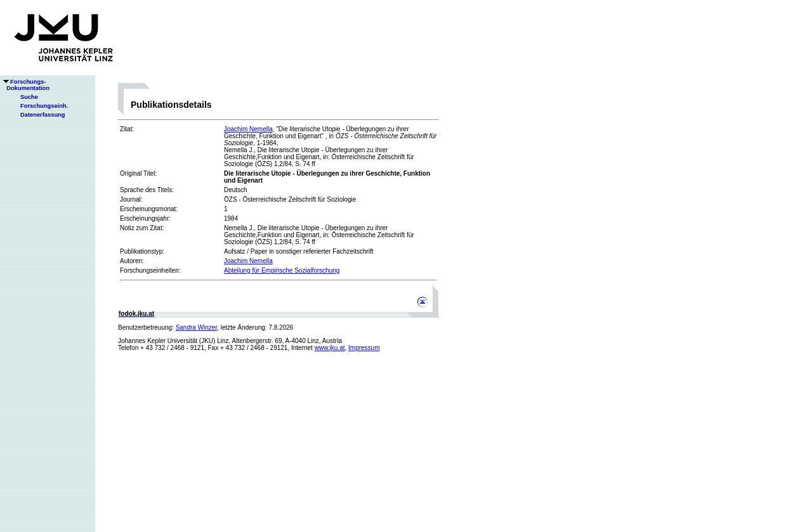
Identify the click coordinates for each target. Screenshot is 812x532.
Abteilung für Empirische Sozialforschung (282, 270)
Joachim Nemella (248, 129)
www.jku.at (330, 348)
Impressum (364, 348)
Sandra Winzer (197, 328)
